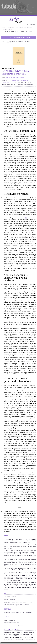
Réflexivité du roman (16, 194)
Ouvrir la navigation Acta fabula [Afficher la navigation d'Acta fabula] (18, 37)
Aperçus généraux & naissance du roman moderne (16, 278)
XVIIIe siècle (29, 612)
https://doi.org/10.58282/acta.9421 (15, 77)
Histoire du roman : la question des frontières (17, 380)
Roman (19, 612)
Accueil (3, 27)
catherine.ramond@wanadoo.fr (17, 625)
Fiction (9, 612)
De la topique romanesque (19, 131)
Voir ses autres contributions (11, 623)
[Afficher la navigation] (33, 7)
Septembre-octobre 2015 (24, 27)
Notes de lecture (8, 29)
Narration (14, 612)
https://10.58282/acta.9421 (28, 639)
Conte (5, 612)
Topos (24, 612)
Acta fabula (11, 27)
